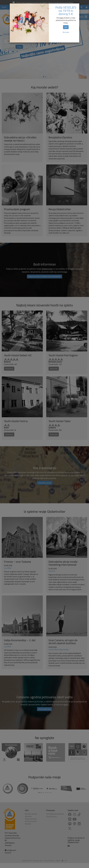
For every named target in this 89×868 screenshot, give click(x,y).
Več (66, 27)
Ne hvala (66, 32)
